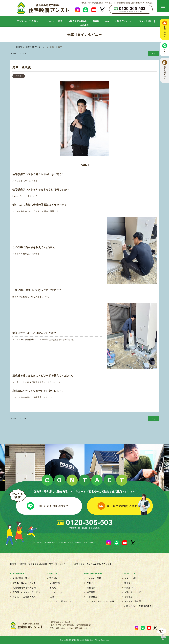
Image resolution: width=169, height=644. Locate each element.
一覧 (153, 54)
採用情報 (128, 583)
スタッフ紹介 (145, 21)
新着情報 (91, 588)
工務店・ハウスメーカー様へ (26, 592)
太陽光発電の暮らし (78, 21)
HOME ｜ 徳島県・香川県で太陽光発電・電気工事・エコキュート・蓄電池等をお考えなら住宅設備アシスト (61, 564)
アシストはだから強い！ (28, 21)
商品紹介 (54, 578)
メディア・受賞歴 (133, 601)
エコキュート (56, 592)
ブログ (90, 583)
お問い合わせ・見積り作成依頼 (139, 606)
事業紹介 (128, 588)
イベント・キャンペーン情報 (100, 601)
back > (23, 54)
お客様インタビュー (124, 21)
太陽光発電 (55, 583)
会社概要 (84, 25)
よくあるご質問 (94, 578)
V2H (107, 21)
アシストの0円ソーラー (61, 601)
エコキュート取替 (54, 21)
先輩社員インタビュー (135, 592)
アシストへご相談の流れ (24, 597)
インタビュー (93, 597)
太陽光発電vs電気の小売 (24, 588)
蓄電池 (96, 21)
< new (14, 54)
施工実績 (91, 592)
